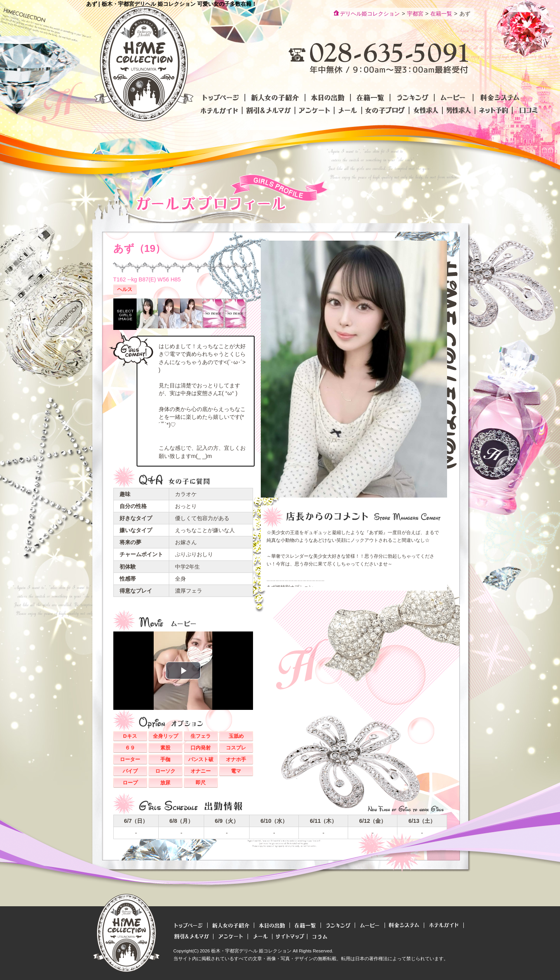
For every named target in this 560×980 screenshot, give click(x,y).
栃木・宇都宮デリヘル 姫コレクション (251, 951)
